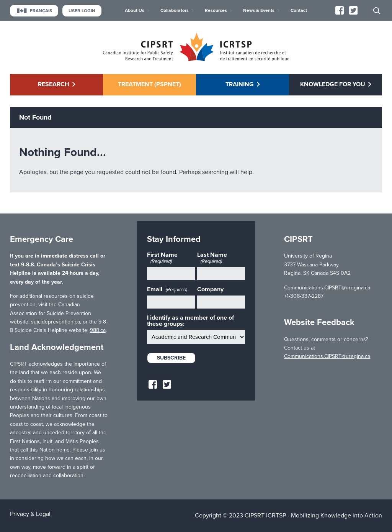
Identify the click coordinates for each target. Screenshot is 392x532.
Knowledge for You (333, 84)
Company (210, 289)
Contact (299, 10)
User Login (82, 11)
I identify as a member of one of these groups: (190, 321)
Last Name (212, 258)
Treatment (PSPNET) (149, 84)
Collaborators (175, 10)
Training (240, 84)
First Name (162, 258)
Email (167, 289)
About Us (135, 10)
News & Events (259, 10)
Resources (216, 10)
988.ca (98, 330)
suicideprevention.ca (56, 322)
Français (34, 11)
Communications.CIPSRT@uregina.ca (327, 288)
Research (54, 84)
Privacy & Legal (30, 514)
